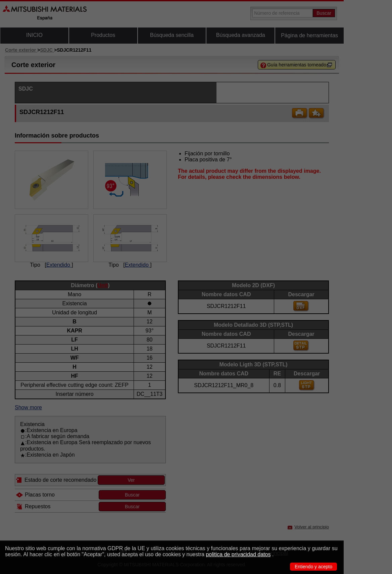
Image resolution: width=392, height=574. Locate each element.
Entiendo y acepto (313, 567)
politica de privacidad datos (238, 554)
